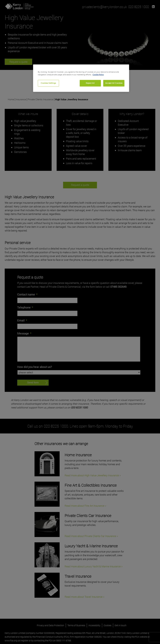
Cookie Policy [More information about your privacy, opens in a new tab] (98, 75)
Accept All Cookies (114, 83)
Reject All (90, 83)
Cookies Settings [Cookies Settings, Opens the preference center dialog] (48, 83)
